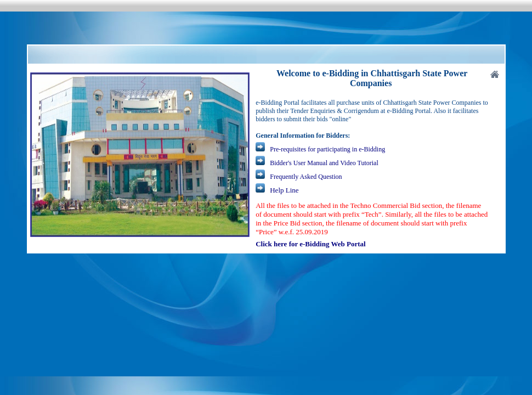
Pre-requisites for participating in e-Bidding (327, 149)
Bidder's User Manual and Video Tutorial (324, 163)
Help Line (284, 190)
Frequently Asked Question (305, 177)
